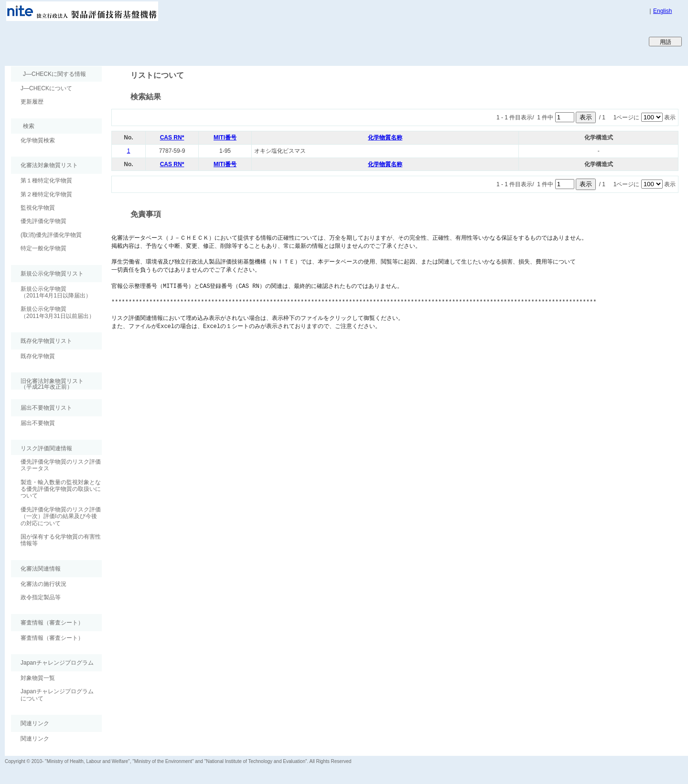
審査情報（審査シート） (52, 638)
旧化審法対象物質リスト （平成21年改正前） (47, 384)
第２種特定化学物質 (46, 194)
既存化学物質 (38, 356)
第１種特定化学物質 (46, 180)
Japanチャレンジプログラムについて (57, 695)
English (662, 11)
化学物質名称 (385, 138)
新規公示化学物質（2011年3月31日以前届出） (58, 312)
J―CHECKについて (46, 88)
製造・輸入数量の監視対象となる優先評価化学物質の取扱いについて (61, 489)
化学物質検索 (38, 140)
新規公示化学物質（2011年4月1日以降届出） (56, 292)
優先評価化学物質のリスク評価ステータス (61, 465)
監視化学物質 (38, 208)
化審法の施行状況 (43, 584)
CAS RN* (172, 138)
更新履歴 (32, 102)
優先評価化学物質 (43, 221)
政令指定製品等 (41, 597)
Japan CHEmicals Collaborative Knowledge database (121, 41)
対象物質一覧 (38, 678)
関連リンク (35, 739)
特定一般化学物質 (43, 248)
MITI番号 (225, 138)
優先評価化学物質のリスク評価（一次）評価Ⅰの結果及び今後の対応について (61, 516)
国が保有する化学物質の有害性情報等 (61, 540)
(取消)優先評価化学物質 (51, 235)
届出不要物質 (38, 423)
